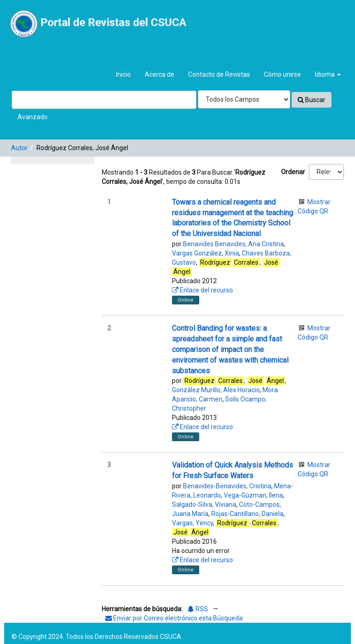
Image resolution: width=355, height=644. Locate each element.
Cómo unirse (282, 74)
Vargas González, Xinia (205, 253)
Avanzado (33, 117)
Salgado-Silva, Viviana (204, 504)
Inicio (123, 74)
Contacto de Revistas (219, 74)
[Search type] (244, 99)
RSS (198, 609)
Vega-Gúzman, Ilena (253, 495)
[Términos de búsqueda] (104, 100)
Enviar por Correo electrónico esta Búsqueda (174, 618)
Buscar (312, 100)
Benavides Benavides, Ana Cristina (233, 244)
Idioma (328, 74)
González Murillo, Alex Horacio (216, 390)
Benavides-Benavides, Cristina (227, 486)
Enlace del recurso (202, 290)
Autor (19, 148)
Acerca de (159, 74)
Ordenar (293, 172)
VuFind (28, 14)
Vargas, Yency (193, 523)
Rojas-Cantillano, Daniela (247, 514)
